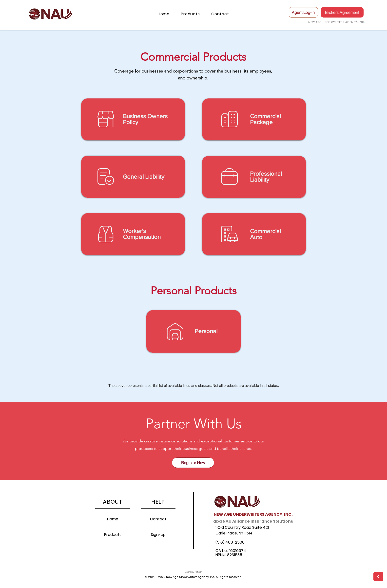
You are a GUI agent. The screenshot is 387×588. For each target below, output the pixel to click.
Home (113, 519)
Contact (158, 519)
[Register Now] (193, 463)
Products (113, 535)
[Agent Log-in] (303, 12)
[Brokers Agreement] (342, 12)
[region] (133, 119)
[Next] (378, 577)
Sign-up (158, 535)
